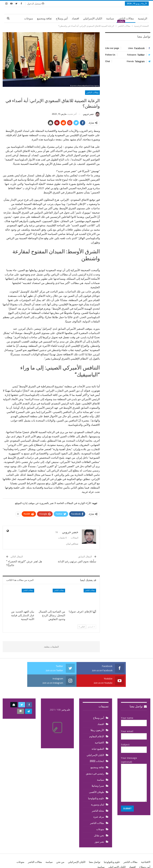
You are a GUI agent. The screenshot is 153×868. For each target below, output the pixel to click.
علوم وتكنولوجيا (96, 798)
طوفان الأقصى (97, 792)
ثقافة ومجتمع (44, 19)
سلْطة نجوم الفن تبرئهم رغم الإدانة (77, 561)
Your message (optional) (134, 779)
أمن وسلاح (62, 19)
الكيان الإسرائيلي (93, 19)
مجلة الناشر (98, 811)
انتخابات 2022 (97, 761)
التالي (82, 627)
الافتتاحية (99, 743)
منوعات (100, 829)
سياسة (110, 19)
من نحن (60, 862)
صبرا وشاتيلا (98, 786)
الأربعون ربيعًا (97, 730)
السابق (91, 627)
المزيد (30, 19)
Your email (134, 734)
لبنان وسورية (97, 804)
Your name (134, 721)
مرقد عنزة (99, 817)
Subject (134, 747)
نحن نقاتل (99, 835)
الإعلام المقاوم (97, 736)
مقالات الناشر (126, 19)
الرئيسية (143, 19)
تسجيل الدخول (36, 4)
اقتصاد (75, 19)
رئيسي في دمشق (95, 774)
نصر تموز (99, 842)
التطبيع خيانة (98, 749)
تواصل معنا (138, 706)
